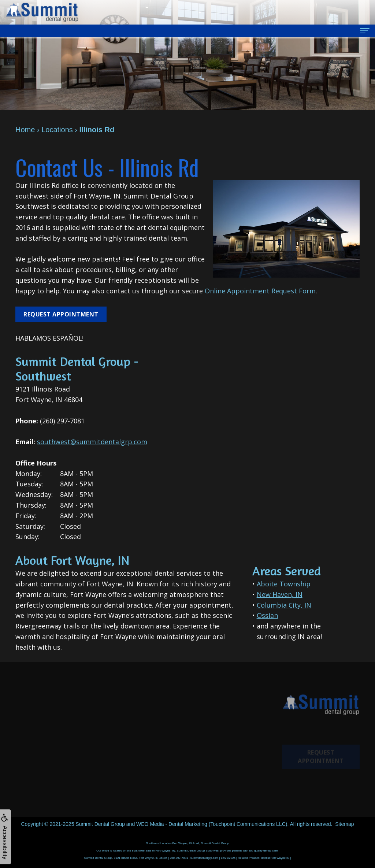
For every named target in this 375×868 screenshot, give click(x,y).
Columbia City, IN (284, 605)
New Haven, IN (280, 594)
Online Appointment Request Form (260, 291)
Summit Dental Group (100, 824)
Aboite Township (284, 584)
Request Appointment (61, 314)
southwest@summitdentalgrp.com (92, 442)
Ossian (267, 615)
